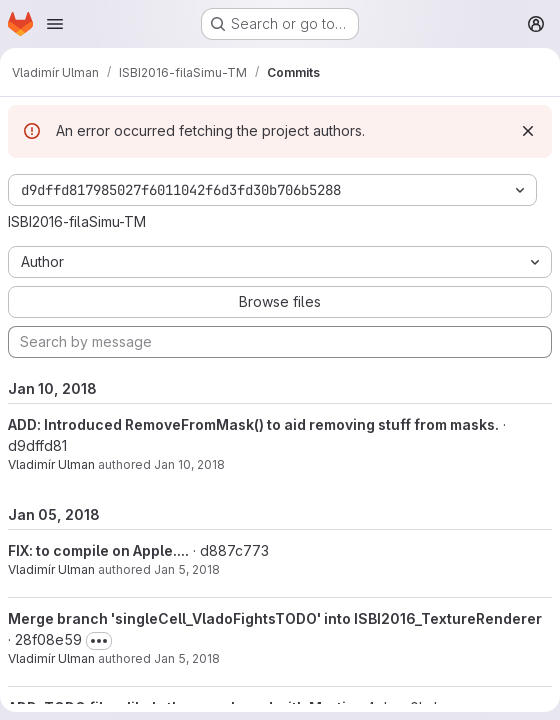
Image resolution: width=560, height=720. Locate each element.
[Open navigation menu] (55, 24)
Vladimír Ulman (51, 464)
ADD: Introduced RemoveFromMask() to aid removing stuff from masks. (253, 424)
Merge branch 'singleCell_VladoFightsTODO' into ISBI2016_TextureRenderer (275, 618)
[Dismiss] (528, 131)
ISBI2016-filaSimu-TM (77, 221)
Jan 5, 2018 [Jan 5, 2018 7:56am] (187, 658)
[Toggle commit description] (99, 641)
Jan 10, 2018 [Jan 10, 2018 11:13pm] (189, 464)
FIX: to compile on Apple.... (98, 550)
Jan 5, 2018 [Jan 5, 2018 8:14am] (187, 569)
